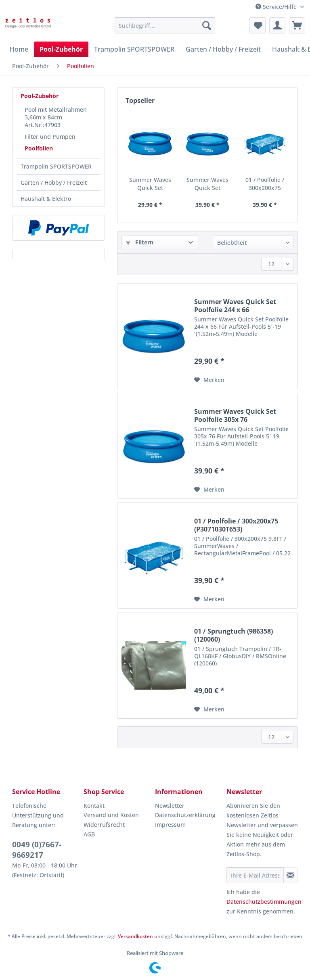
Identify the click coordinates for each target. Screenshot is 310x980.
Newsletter (170, 806)
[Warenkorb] (297, 25)
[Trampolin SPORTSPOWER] (134, 49)
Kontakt (94, 806)
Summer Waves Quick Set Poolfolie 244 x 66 (150, 184)
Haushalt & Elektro (46, 199)
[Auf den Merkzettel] (209, 380)
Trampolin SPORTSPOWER (56, 166)
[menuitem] (165, 29)
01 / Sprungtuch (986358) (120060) (234, 635)
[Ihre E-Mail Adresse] (255, 875)
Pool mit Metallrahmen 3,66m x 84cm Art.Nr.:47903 (56, 117)
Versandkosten (135, 936)
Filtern (140, 242)
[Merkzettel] (258, 25)
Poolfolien (39, 148)
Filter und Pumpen (50, 137)
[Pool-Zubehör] (61, 49)
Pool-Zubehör (40, 96)
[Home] (19, 49)
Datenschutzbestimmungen (264, 902)
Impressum (170, 825)
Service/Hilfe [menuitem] (277, 7)
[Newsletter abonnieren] (290, 875)
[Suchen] (207, 25)
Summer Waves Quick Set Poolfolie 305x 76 (207, 184)
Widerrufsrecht (104, 825)
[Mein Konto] (277, 25)
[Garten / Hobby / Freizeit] (223, 49)
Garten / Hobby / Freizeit (54, 182)
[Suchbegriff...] (165, 25)
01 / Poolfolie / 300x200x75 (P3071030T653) (265, 184)
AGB (89, 834)
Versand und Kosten (111, 815)
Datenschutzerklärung (185, 815)
